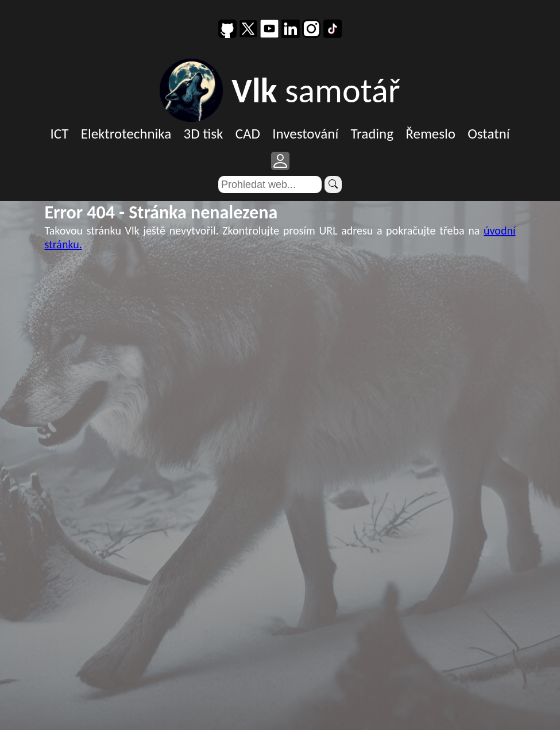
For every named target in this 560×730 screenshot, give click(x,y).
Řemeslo (430, 134)
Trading (372, 134)
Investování (305, 134)
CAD (248, 134)
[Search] (270, 185)
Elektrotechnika (126, 134)
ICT (60, 134)
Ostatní (488, 134)
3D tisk (204, 134)
